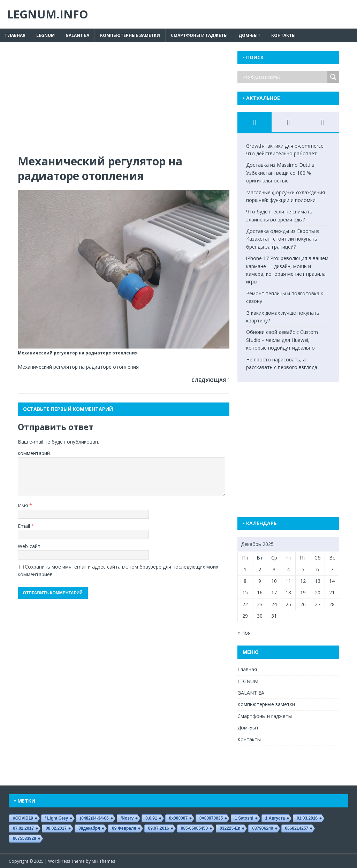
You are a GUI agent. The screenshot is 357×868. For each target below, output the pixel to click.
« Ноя (244, 633)
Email (25, 526)
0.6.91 (151, 818)
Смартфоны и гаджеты (199, 35)
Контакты (283, 35)
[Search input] (284, 77)
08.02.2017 (56, 828)
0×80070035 (211, 818)
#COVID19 (23, 818)
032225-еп (230, 828)
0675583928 (25, 838)
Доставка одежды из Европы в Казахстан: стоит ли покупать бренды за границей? (283, 239)
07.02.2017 (23, 828)
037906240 (263, 828)
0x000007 (178, 818)
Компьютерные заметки (130, 35)
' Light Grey (56, 818)
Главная (15, 35)
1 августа (275, 818)
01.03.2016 (307, 818)
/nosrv (127, 818)
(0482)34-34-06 (94, 818)
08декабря (89, 828)
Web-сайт (29, 546)
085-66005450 (194, 828)
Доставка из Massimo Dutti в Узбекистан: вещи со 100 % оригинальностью (280, 173)
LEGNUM (45, 35)
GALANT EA (77, 35)
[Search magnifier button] (333, 77)
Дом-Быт (249, 35)
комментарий (34, 453)
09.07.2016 (159, 828)
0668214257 (297, 828)
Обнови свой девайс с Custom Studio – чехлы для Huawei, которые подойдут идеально (282, 340)
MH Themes (103, 861)
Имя (24, 505)
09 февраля (124, 828)
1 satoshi (244, 818)
